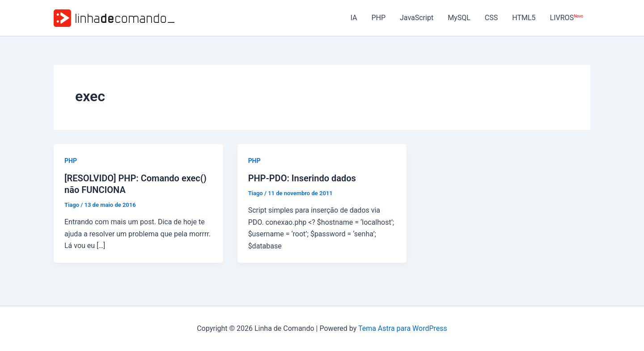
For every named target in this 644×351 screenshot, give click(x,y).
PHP (378, 18)
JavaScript (417, 18)
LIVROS (567, 18)
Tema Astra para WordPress (403, 328)
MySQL (459, 18)
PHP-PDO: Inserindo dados (302, 178)
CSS (491, 18)
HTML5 (524, 18)
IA (354, 18)
